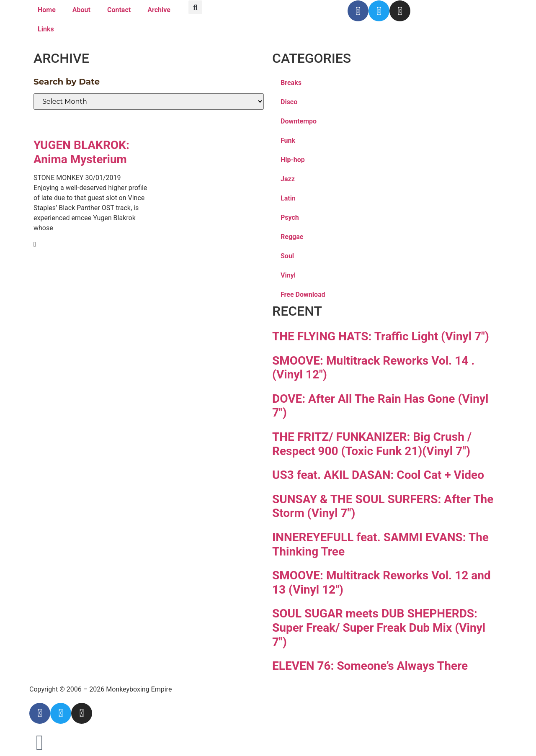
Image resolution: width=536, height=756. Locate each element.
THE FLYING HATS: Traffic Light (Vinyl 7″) (381, 336)
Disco (289, 102)
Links (46, 29)
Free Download (303, 294)
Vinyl (288, 275)
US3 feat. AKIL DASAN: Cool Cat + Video (378, 475)
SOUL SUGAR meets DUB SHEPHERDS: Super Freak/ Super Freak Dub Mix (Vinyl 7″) (379, 627)
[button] (195, 7)
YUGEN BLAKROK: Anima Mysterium (81, 152)
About (81, 10)
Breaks (291, 83)
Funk (288, 140)
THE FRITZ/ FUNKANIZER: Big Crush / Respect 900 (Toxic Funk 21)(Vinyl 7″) (372, 444)
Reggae (292, 237)
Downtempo (299, 121)
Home (47, 10)
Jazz (288, 179)
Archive (159, 10)
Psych (290, 217)
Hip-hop (293, 160)
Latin (288, 198)
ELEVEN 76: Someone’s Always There (370, 666)
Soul (287, 256)
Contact (119, 10)
